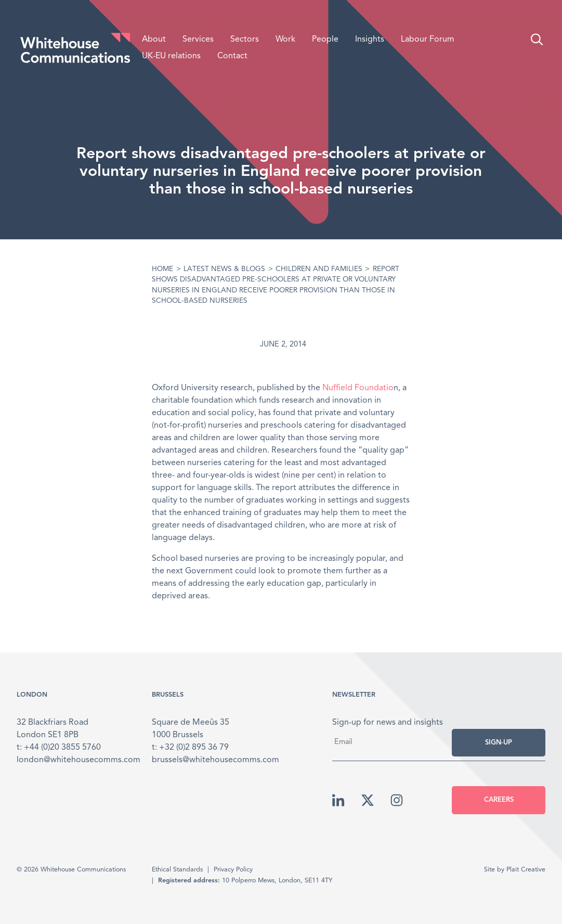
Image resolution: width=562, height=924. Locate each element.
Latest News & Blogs (224, 269)
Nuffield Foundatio (358, 388)
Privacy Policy (233, 870)
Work (285, 40)
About (154, 40)
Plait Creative (526, 870)
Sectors (245, 40)
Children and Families (319, 269)
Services (198, 40)
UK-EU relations (171, 56)
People (325, 40)
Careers (499, 800)
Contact (232, 56)
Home (162, 269)
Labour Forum (428, 40)
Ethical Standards (177, 870)
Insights (370, 40)
